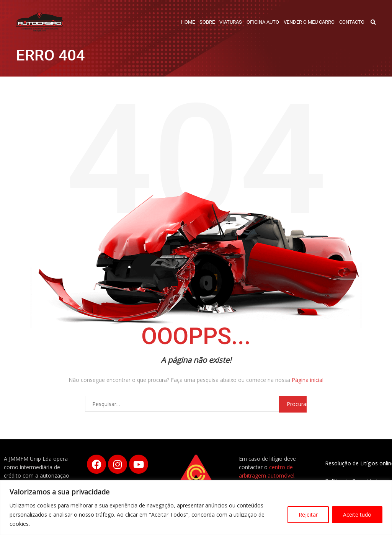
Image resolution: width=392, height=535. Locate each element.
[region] (196, 508)
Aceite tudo (357, 515)
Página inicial (308, 380)
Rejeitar (308, 515)
